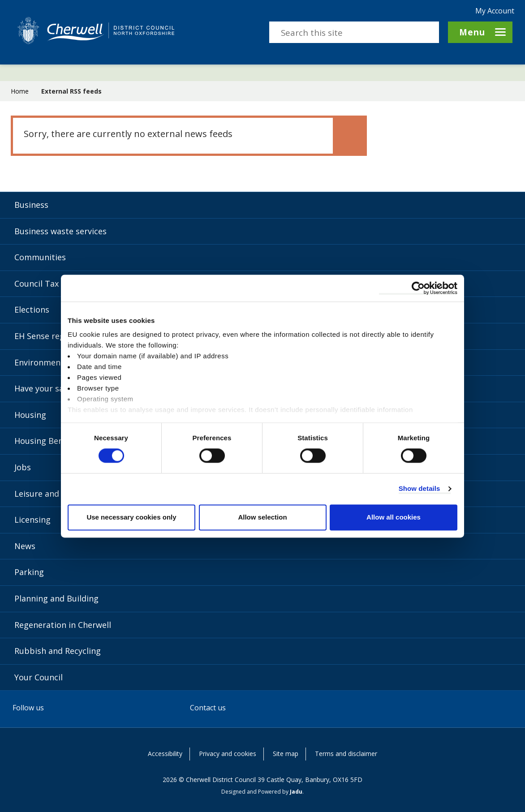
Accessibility (165, 754)
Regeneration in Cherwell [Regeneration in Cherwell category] (63, 625)
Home (20, 91)
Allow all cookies (394, 517)
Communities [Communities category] (40, 257)
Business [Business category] (31, 205)
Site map (286, 754)
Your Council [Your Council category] (39, 677)
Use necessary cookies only (131, 517)
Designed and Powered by (262, 792)
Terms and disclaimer (346, 754)
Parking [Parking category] (29, 572)
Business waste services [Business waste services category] (60, 231)
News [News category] (25, 546)
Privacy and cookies (228, 754)
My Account (495, 11)
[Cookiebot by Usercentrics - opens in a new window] (418, 288)
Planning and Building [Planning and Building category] (56, 598)
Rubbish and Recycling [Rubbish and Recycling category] (58, 651)
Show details (420, 489)
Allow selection (262, 517)
